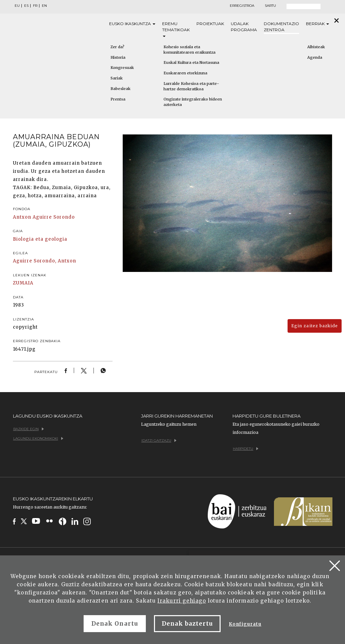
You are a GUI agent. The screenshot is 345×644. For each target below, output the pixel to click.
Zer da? (117, 47)
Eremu (176, 29)
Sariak (117, 78)
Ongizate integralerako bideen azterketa (193, 102)
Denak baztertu (187, 624)
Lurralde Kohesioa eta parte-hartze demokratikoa (191, 86)
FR (35, 6)
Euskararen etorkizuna (185, 73)
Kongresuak (122, 68)
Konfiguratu (245, 624)
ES (26, 6)
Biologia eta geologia (40, 239)
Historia (118, 57)
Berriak (317, 24)
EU (17, 6)
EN (44, 6)
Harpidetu (246, 449)
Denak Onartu (115, 624)
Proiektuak (210, 24)
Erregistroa (242, 6)
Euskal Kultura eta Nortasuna (191, 62)
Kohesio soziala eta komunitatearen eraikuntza (189, 50)
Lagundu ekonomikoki (38, 438)
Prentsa (118, 99)
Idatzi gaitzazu (159, 440)
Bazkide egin (29, 429)
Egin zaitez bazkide (315, 326)
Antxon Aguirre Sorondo (44, 217)
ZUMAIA (23, 283)
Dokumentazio (281, 27)
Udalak (244, 27)
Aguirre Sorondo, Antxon (45, 261)
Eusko (132, 24)
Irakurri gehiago (182, 601)
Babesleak (120, 89)
